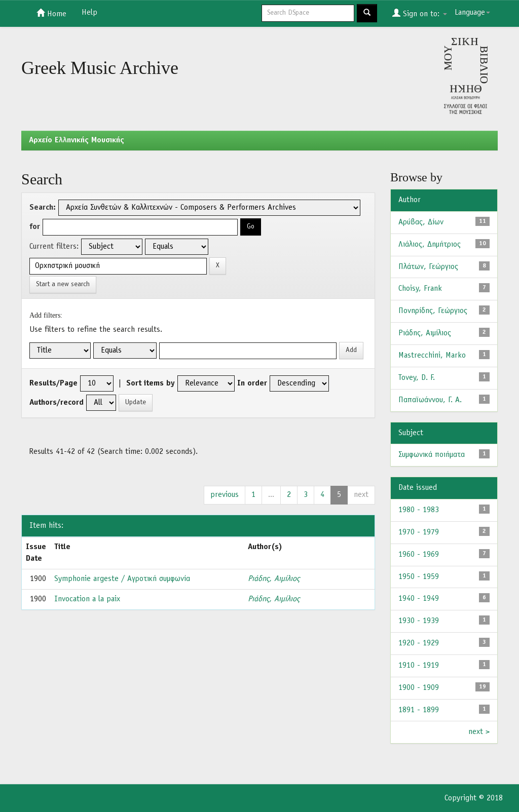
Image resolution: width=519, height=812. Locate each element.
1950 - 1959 (419, 577)
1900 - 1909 (419, 688)
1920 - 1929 (419, 643)
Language (472, 13)
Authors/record (57, 403)
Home (51, 13)
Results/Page (53, 383)
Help (89, 13)
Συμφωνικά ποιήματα (432, 455)
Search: (43, 208)
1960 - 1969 (419, 555)
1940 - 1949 (419, 599)
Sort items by (151, 383)
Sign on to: (420, 13)
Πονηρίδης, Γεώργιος (433, 311)
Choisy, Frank (420, 289)
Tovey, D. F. (417, 378)
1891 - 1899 (419, 710)
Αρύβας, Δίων (421, 222)
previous (225, 495)
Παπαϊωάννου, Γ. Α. (430, 400)
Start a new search (63, 284)
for (35, 227)
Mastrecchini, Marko (432, 356)
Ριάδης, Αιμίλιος (274, 579)
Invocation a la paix (87, 599)
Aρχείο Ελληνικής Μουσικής (77, 140)
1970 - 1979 (419, 532)
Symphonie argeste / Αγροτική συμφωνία (122, 579)
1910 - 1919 (419, 666)
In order (252, 383)
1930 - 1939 (419, 621)
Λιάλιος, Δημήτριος (430, 245)
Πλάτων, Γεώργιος (428, 267)
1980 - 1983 (419, 510)
